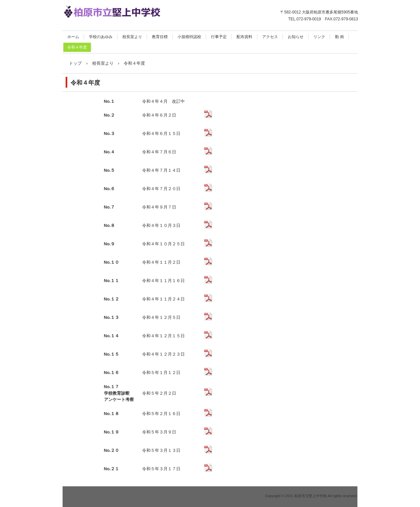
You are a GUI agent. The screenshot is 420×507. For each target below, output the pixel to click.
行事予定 (219, 37)
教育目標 (160, 37)
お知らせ (296, 37)
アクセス (270, 37)
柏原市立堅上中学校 (133, 13)
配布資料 (244, 37)
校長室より (132, 37)
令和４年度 (77, 47)
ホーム (73, 37)
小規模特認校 (189, 37)
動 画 (339, 37)
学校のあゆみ (101, 37)
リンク (319, 37)
